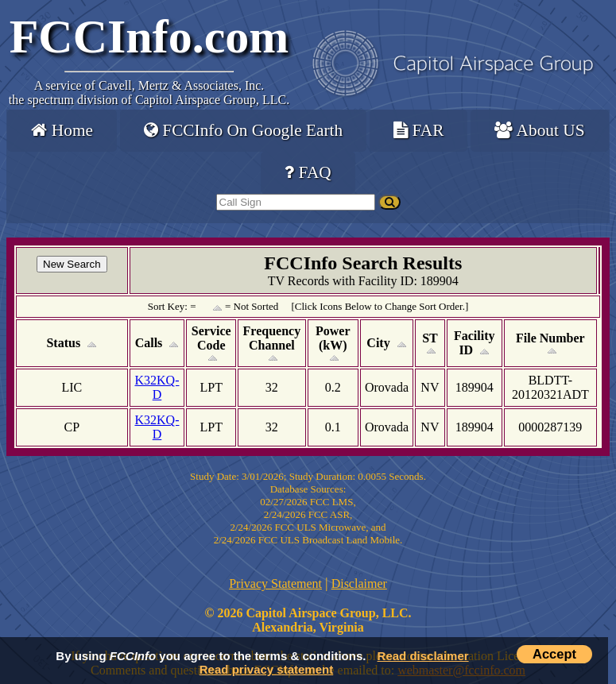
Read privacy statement (266, 669)
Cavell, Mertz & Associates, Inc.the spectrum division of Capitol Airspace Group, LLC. (149, 93)
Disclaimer (359, 584)
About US (539, 130)
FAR (418, 130)
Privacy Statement (275, 584)
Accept (554, 654)
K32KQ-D (157, 387)
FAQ (308, 172)
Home (62, 130)
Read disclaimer (423, 656)
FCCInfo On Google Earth (243, 130)
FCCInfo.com (149, 37)
